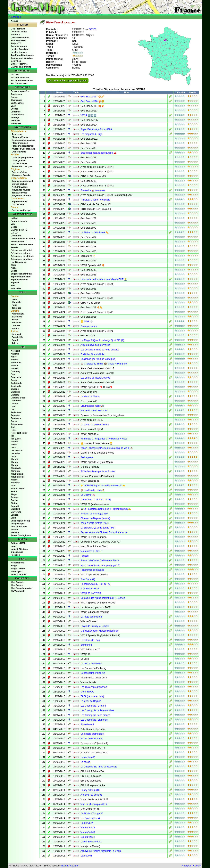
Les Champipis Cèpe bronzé (95, 715)
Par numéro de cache (22, 80)
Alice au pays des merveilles (95, 345)
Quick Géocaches (20, 37)
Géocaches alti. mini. (22, 250)
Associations (18, 563)
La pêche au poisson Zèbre (95, 425)
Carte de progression (23, 158)
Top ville (15, 283)
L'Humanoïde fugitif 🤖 (92, 406)
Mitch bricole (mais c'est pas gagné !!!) (100, 565)
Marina (14, 465)
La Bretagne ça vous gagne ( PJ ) (98, 528)
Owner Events (19, 152)
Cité (13, 406)
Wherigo (15, 118)
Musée (14, 480)
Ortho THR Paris (19, 64)
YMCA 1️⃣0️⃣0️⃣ (88, 115)
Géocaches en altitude (22, 256)
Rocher (15, 500)
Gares (14, 421)
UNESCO (16, 509)
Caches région (19, 172)
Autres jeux (17, 571)
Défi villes (16, 61)
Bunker (15, 368)
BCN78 (92, 29)
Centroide (16, 386)
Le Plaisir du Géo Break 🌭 (95, 233)
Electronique (17, 242)
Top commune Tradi (21, 277)
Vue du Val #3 (88, 828)
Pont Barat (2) (88, 579)
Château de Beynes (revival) (95, 518)
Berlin (15, 320)
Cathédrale (17, 383)
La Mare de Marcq (90, 397)
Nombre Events (20, 187)
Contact (197, 866)
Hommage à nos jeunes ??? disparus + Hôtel (104, 439)
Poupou (84, 556)
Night (14, 268)
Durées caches (20, 184)
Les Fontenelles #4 (90, 818)
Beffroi (14, 365)
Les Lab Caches (19, 32)
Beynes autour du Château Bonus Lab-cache (104, 532)
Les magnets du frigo (91, 134)
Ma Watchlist (17, 591)
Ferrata (15, 247)
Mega (14, 265)
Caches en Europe (21, 210)
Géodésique (17, 424)
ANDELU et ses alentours (94, 411)
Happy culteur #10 (90, 790)
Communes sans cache (23, 239)
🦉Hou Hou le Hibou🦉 (93, 490)
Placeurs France (20, 137)
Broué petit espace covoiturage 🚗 (98, 153)
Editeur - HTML (19, 543)
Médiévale (16, 468)
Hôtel (14, 430)
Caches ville (18, 204)
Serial (14, 271)
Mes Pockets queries (22, 588)
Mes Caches (17, 585)
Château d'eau (18, 398)
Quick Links (17, 552)
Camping (16, 371)
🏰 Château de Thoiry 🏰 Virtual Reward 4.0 (104, 364)
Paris (15, 305)
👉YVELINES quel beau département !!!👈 (103, 486)
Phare (14, 491)
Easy (13, 106)
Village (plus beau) (20, 521)
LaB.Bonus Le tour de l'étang (96, 500)
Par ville (15, 75)
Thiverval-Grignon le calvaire (95, 200)
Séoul (15, 340)
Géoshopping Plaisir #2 (93, 673)
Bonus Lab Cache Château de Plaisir (100, 561)
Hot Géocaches (19, 262)
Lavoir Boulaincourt (91, 842)
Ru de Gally (87, 823)
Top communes (20, 201)
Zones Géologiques (21, 535)
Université (16, 512)
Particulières (17, 115)
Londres (16, 325)
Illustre (14, 442)
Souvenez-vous (89, 326)
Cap (13, 374)
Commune (16, 236)
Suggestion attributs (21, 274)
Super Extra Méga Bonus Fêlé (96, 129)
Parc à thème (18, 488)
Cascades (16, 377)
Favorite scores (19, 46)
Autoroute (16, 363)
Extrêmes (16, 112)
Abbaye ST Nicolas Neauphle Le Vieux (101, 851)
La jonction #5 (88, 757)
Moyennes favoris (21, 175)
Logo (14, 546)
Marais (14, 462)
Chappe (15, 389)
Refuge (15, 497)
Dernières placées (20, 91)
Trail (13, 285)
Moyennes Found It (22, 196)
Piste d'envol (87, 725)
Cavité (14, 380)
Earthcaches (17, 103)
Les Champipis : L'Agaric (93, 706)
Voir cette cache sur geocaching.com (67, 80)
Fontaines (16, 418)
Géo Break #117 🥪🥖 (92, 97)
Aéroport (15, 351)
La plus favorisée (20, 49)
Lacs (13, 447)
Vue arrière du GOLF (91, 551)
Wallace (15, 532)
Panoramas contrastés (92, 570)
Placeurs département (23, 146)
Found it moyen (19, 221)
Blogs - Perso (18, 569)
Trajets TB (16, 43)
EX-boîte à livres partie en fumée (98, 471)
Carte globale (19, 160)
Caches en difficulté (21, 67)
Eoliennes (16, 412)
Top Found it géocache (23, 55)
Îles (13, 436)
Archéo (15, 360)
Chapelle (15, 392)
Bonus (14, 97)
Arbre (14, 357)
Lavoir (14, 456)
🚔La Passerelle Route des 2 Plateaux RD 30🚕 (106, 509)
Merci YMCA (87, 692)
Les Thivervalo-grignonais (94, 687)
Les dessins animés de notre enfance (100, 350)
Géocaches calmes (21, 253)
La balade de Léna (90, 640)
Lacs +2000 (17, 450)
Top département (20, 280)
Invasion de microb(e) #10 (94, 514)
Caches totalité (20, 163)
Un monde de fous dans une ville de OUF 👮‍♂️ (104, 279)
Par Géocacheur (19, 83)
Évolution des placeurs (24, 140)
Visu (13, 224)
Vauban (15, 515)
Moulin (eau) (17, 474)
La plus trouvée (19, 52)
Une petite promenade (92, 734)
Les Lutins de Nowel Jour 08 (95, 378)
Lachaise (16, 453)
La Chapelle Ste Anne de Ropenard (99, 767)
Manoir (14, 459)
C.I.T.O (14, 233)
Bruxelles (17, 323)
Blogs (14, 566)
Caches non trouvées (22, 58)
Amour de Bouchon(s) (92, 739)
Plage (14, 494)
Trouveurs (17, 134)
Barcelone (17, 317)
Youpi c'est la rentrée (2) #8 (95, 523)
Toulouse (17, 308)
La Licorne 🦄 (88, 495)
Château (15, 395)
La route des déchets (91, 617)
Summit (15, 506)
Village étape (17, 524)
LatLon (15, 218)
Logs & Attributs (19, 549)
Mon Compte (17, 582)
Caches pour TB (19, 230)
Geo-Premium (18, 29)
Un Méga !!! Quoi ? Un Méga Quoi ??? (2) (102, 340)
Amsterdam (18, 314)
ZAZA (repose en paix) (92, 696)
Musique (15, 483)
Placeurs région (20, 143)
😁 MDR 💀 (87, 322)
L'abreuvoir (86, 856)
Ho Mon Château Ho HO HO (95, 584)
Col (13, 409)
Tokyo (15, 343)
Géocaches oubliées (21, 259)
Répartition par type (22, 166)
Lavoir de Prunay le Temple (95, 626)
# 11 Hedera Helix (90, 589)
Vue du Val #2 (88, 837)
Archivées (16, 123)
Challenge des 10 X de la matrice (98, 359)
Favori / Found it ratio (22, 244)
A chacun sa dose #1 (91, 795)
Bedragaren (87, 457)
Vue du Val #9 (88, 832)
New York (17, 334)
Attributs (15, 35)
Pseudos (15, 555)
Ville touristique (19, 527)
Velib (13, 518)
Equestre (16, 415)
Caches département (22, 181)
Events (14, 109)
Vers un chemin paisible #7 (94, 804)
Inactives (16, 120)
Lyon (14, 299)
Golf (13, 427)
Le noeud (85, 762)
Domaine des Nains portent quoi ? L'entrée (103, 598)
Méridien (15, 471)
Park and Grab (18, 40)
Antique (15, 354)
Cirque (14, 404)
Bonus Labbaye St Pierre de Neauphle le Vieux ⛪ (107, 448)
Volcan (14, 529)
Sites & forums (19, 574)
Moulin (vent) (18, 477)
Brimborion (86, 645)
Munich (16, 328)
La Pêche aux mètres (92, 664)
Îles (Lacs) (16, 439)
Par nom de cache (20, 78)
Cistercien (16, 401)
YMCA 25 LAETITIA (91, 593)
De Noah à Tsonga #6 (92, 814)
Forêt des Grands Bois (92, 354)
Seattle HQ (17, 337)
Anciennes (16, 94)
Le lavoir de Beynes (91, 701)
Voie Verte (16, 288)
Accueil (15, 21)
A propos (187, 866)
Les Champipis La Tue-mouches (97, 710)
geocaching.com (70, 866)
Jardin (14, 445)
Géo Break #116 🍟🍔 (92, 101)
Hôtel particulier (19, 433)
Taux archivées (20, 193)
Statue (14, 503)
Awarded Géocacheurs (24, 149)
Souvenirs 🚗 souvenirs (93, 190)
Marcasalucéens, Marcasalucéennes (100, 631)
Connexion (15, 17)
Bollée (14, 227)
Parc (13, 486)
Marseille (17, 302)
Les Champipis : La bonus (94, 720)
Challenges (17, 100)
